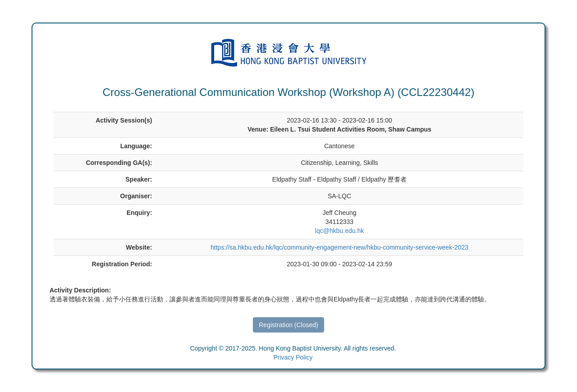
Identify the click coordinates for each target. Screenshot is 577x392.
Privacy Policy (293, 357)
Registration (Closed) (288, 325)
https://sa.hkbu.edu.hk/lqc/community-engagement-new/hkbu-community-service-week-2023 (339, 247)
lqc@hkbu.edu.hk (339, 231)
